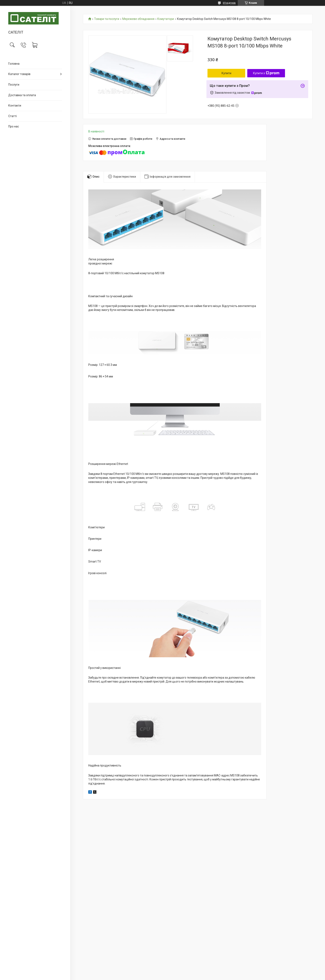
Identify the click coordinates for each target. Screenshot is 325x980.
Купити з (266, 73)
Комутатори (166, 19)
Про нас (14, 126)
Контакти (15, 106)
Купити (226, 73)
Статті (13, 116)
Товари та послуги (107, 19)
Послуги (14, 85)
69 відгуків (229, 3)
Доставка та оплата (22, 95)
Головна (14, 64)
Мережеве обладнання (138, 19)
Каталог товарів (19, 74)
